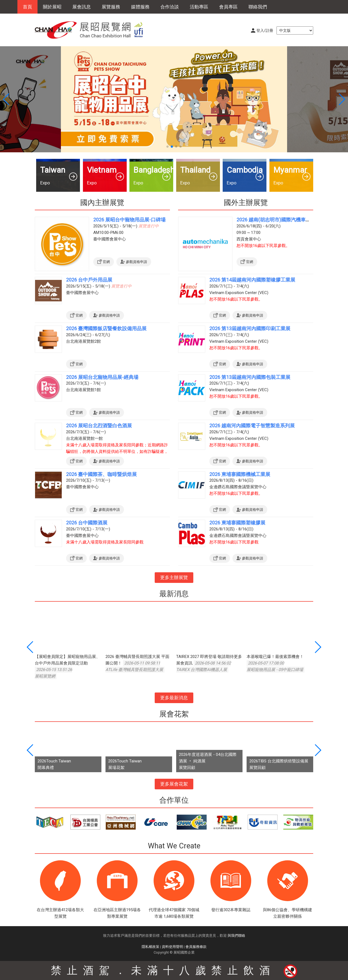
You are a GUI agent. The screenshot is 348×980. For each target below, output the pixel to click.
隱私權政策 (150, 947)
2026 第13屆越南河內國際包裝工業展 (250, 377)
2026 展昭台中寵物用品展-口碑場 (129, 220)
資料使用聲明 (172, 947)
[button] (167, 147)
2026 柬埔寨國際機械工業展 (240, 474)
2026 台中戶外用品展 (89, 280)
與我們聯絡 (236, 936)
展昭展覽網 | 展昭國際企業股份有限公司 (92, 30)
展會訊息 (82, 7)
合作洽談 (170, 7)
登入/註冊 (265, 30)
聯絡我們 (258, 7)
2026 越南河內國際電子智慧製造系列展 (252, 426)
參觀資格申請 (136, 262)
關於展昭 (52, 7)
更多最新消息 (174, 698)
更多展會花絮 (174, 784)
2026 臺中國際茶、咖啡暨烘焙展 (101, 474)
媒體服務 (140, 7)
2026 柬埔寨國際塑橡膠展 (237, 523)
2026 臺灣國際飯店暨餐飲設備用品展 (106, 328)
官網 (106, 262)
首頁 (27, 7)
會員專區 (228, 7)
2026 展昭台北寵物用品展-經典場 (102, 377)
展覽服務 (111, 7)
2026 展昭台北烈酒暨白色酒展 (99, 426)
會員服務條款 (196, 947)
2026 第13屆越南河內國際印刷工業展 (250, 328)
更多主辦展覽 (174, 577)
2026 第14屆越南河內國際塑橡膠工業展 (252, 280)
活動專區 (199, 7)
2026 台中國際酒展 (87, 523)
